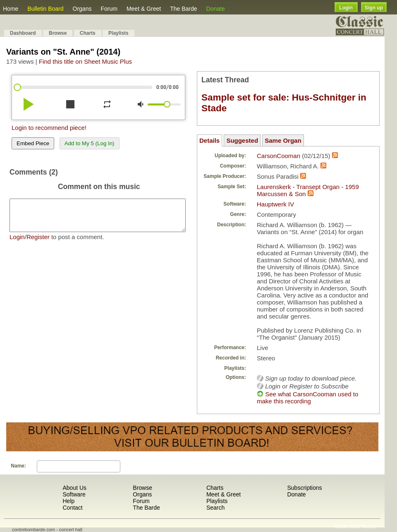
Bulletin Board (45, 9)
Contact (72, 508)
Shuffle (342, 527)
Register (38, 243)
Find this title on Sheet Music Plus (85, 61)
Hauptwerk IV (275, 204)
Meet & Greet (144, 9)
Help (68, 501)
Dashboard (23, 33)
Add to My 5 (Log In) (90, 143)
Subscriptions (304, 488)
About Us (74, 488)
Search (215, 508)
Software (74, 494)
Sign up (374, 8)
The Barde (183, 9)
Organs (82, 9)
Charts (88, 33)
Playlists (118, 33)
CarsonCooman (279, 156)
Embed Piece (33, 143)
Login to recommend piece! (49, 128)
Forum (109, 9)
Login (346, 8)
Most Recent (363, 527)
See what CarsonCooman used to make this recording (307, 398)
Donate (216, 9)
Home (11, 9)
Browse (58, 33)
